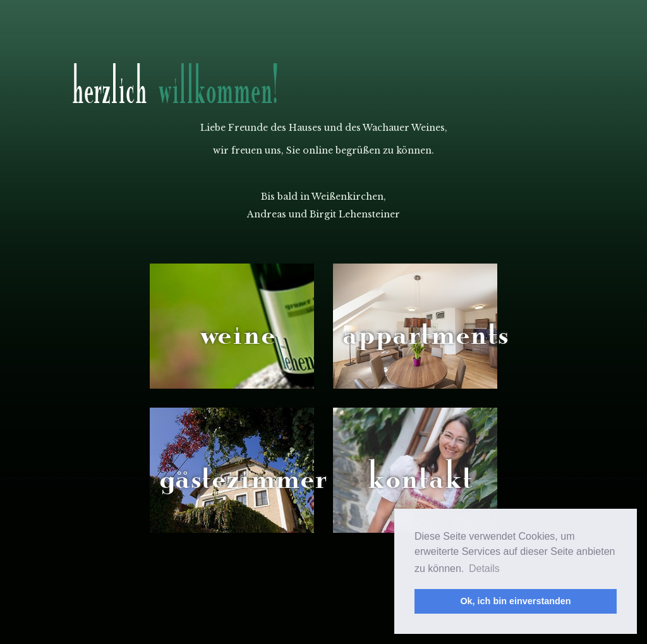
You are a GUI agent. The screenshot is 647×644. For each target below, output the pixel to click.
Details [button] (484, 568)
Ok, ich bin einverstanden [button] (515, 601)
